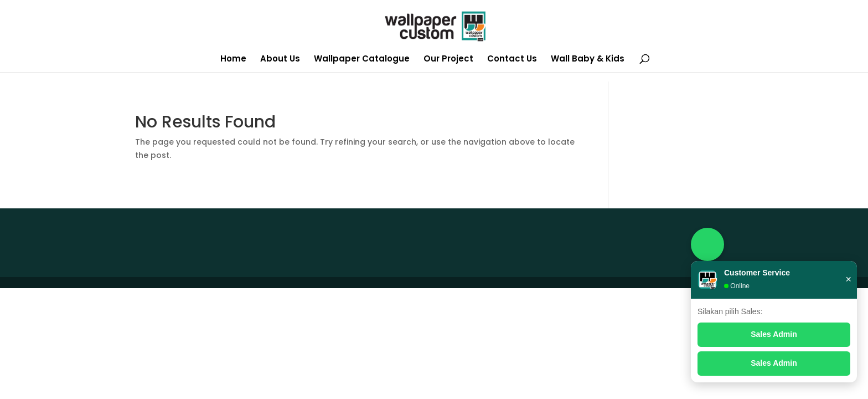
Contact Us (512, 60)
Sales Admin (774, 334)
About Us (280, 60)
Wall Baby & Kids (588, 60)
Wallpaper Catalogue (362, 60)
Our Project (448, 60)
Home (233, 60)
